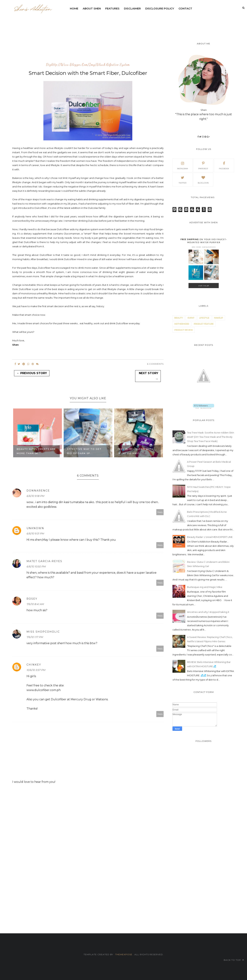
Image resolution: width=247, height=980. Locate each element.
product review (184, 330)
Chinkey (34, 665)
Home (74, 8)
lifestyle (204, 318)
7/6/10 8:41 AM (35, 604)
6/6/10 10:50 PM (36, 567)
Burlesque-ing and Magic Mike (205, 587)
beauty (179, 318)
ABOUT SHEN (92, 8)
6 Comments (155, 364)
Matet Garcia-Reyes (44, 561)
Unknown (35, 528)
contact (185, 8)
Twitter (183, 179)
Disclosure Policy (160, 8)
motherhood (182, 324)
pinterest (203, 165)
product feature (204, 324)
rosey (32, 599)
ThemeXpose (124, 954)
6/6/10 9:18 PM (35, 496)
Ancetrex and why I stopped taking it (208, 612)
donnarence (38, 491)
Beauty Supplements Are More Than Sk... (36, 451)
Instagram (183, 165)
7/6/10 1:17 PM (35, 637)
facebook (224, 165)
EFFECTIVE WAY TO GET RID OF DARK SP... (84, 451)
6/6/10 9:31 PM (35, 534)
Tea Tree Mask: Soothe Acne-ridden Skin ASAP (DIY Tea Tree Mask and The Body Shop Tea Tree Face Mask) (211, 437)
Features (112, 8)
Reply (160, 512)
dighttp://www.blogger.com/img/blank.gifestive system (88, 65)
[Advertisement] (154, 22)
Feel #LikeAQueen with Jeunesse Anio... (136, 451)
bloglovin (203, 179)
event (191, 318)
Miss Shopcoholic (43, 632)
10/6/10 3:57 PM (36, 670)
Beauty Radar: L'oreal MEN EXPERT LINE (210, 537)
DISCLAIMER (132, 8)
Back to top (234, 960)
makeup (219, 318)
